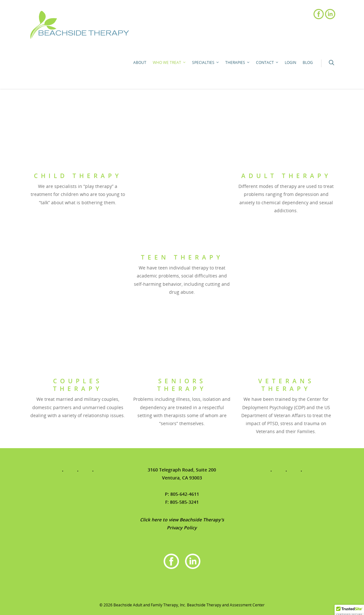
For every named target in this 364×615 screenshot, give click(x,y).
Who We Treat (170, 63)
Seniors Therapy (182, 385)
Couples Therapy (78, 385)
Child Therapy (78, 176)
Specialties (206, 63)
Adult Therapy (286, 176)
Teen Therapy (182, 257)
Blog (308, 62)
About (140, 62)
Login (290, 62)
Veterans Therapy (286, 385)
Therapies (238, 63)
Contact (267, 63)
